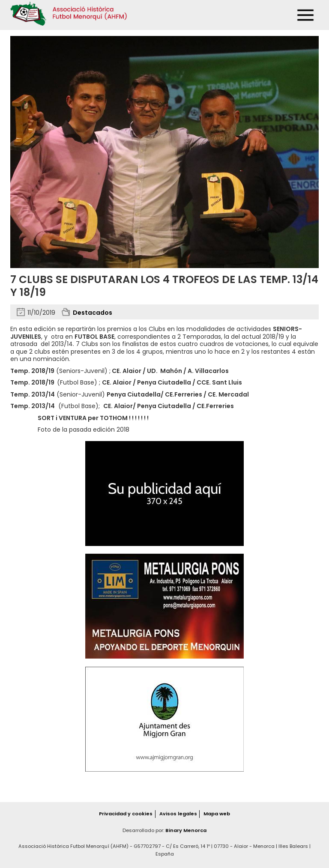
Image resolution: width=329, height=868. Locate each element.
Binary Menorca (186, 830)
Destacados (93, 313)
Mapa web (217, 814)
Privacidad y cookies (126, 814)
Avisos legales (178, 814)
